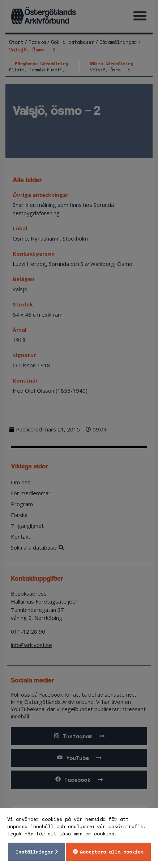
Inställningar (34, 852)
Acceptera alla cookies (112, 852)
